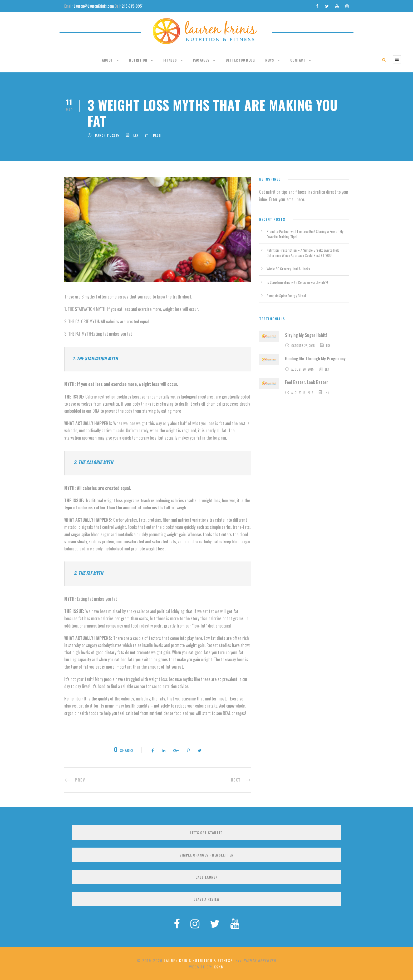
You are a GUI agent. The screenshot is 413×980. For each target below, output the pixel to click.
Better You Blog (240, 60)
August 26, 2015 (303, 369)
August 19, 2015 (302, 393)
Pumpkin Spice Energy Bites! (286, 295)
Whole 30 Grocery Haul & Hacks (288, 269)
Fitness (170, 60)
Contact (298, 60)
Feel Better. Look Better (306, 382)
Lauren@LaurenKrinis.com (94, 6)
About (107, 60)
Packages (201, 60)
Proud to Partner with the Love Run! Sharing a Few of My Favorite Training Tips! (305, 234)
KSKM (219, 967)
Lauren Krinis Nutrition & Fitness (198, 960)
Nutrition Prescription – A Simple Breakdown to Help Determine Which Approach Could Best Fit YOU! (303, 253)
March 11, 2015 (107, 135)
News (270, 60)
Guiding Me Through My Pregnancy (315, 359)
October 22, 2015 (303, 346)
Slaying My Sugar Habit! (306, 335)
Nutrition (138, 60)
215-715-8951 (133, 6)
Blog (157, 135)
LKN (136, 135)
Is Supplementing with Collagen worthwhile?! (297, 282)
